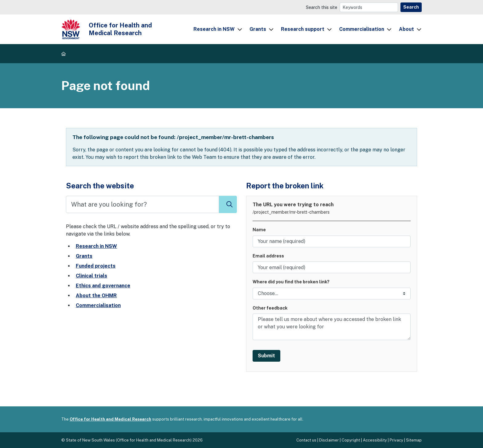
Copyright (351, 440)
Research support (303, 29)
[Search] (369, 7)
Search (411, 7)
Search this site (322, 7)
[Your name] (332, 241)
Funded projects (96, 266)
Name (259, 230)
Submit (266, 356)
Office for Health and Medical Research (110, 419)
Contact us (306, 440)
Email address (268, 256)
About (406, 29)
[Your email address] (332, 267)
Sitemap (414, 440)
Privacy (396, 440)
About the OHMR (96, 296)
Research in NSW (214, 29)
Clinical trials (91, 276)
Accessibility (375, 440)
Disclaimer (329, 440)
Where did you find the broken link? (291, 282)
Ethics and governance (103, 286)
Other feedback (270, 308)
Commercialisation (362, 29)
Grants (258, 29)
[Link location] (332, 294)
